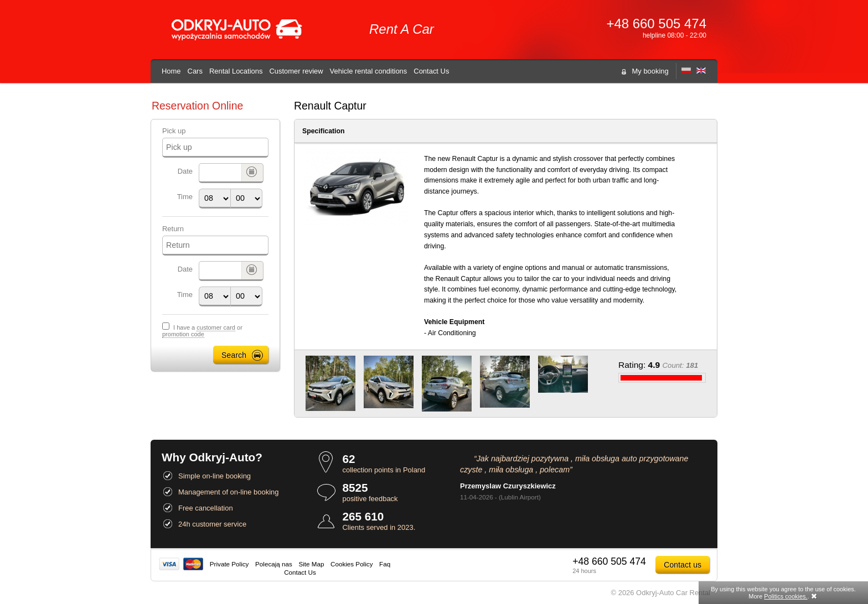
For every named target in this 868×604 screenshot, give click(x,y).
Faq (385, 564)
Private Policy (229, 564)
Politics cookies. (786, 596)
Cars (195, 71)
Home (171, 71)
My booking (650, 71)
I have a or (202, 331)
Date (185, 171)
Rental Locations (236, 71)
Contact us (683, 565)
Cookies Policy (352, 564)
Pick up (174, 131)
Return (173, 229)
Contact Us (431, 71)
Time (185, 197)
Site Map (311, 564)
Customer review (296, 71)
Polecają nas (274, 564)
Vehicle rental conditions (369, 71)
